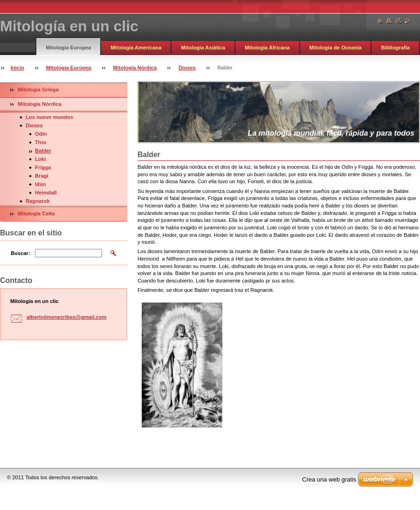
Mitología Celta (36, 214)
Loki (40, 159)
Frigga (43, 167)
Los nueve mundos (49, 117)
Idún (41, 184)
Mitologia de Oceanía (336, 48)
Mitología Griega (38, 90)
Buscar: (21, 253)
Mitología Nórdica (135, 68)
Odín (41, 134)
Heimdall (46, 193)
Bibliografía (395, 48)
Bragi (42, 176)
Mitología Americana (136, 48)
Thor (41, 142)
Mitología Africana (267, 48)
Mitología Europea (68, 48)
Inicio (17, 68)
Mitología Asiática (203, 48)
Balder (43, 151)
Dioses (187, 68)
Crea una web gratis (329, 479)
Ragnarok (38, 201)
